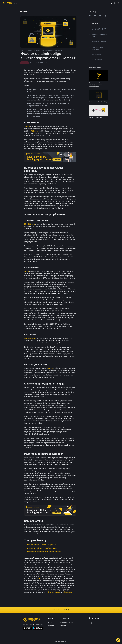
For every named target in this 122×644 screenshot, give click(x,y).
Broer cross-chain (30, 338)
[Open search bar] (111, 3)
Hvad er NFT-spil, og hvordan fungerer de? (42, 548)
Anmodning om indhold (67, 622)
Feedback (63, 625)
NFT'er (27, 271)
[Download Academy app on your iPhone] (28, 628)
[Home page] (7, 3)
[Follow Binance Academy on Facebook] (90, 618)
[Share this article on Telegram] (100, 16)
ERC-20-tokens (30, 224)
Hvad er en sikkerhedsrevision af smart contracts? (45, 552)
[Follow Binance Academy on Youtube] (98, 618)
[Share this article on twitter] (90, 16)
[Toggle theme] (118, 3)
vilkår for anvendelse (53, 592)
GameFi (27, 126)
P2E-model (35, 131)
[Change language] (115, 3)
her (39, 578)
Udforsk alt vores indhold (61, 610)
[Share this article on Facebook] (95, 16)
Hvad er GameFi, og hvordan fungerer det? (42, 545)
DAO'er (51, 368)
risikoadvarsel (67, 592)
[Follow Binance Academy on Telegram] (95, 618)
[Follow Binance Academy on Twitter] (93, 618)
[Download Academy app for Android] (38, 628)
